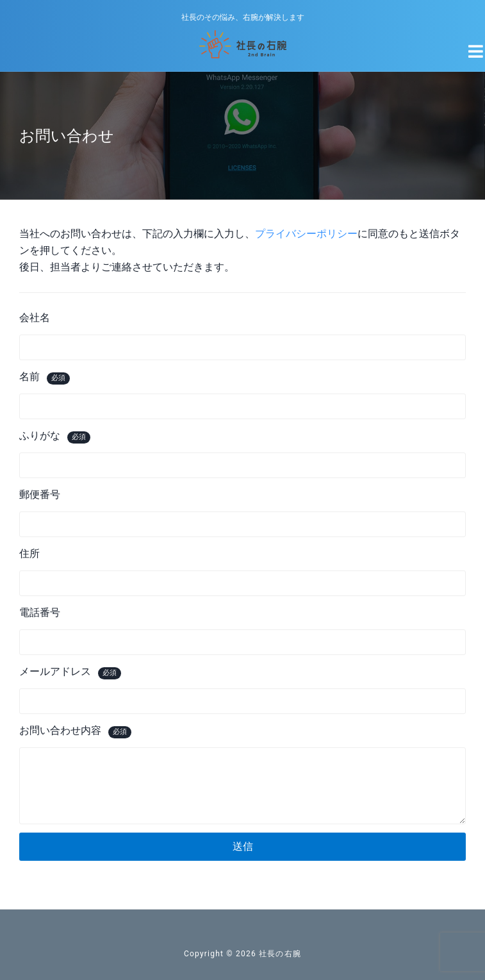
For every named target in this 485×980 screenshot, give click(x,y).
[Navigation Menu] (468, 46)
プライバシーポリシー (306, 234)
